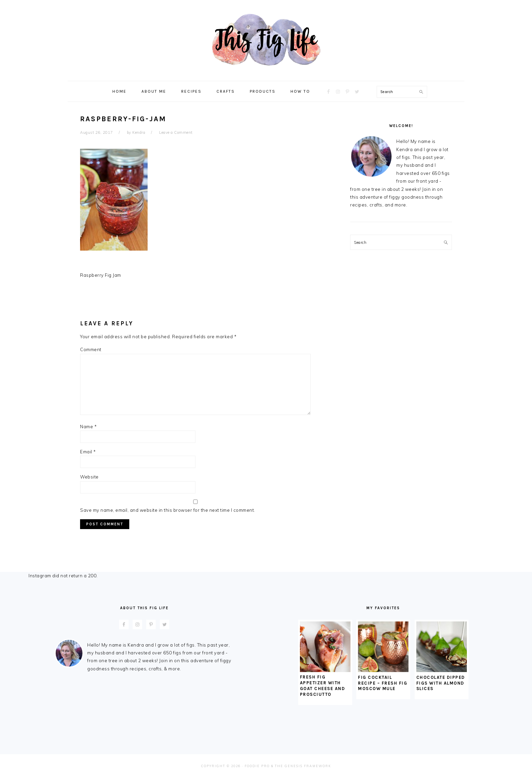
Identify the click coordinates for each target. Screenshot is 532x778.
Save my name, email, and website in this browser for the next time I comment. (168, 510)
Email (88, 452)
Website (89, 477)
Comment (91, 349)
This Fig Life (266, 40)
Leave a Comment (176, 132)
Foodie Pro (257, 766)
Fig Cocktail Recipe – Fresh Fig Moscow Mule (383, 683)
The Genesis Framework (303, 766)
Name (88, 427)
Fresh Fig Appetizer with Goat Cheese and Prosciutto (323, 686)
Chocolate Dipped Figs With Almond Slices (441, 683)
